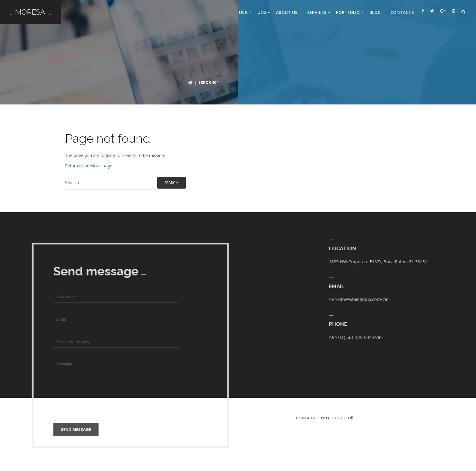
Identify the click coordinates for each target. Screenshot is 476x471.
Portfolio (348, 12)
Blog (375, 12)
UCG (243, 12)
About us (287, 12)
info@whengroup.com (447, 299)
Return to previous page (89, 166)
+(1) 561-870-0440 (443, 337)
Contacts (402, 12)
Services (317, 12)
